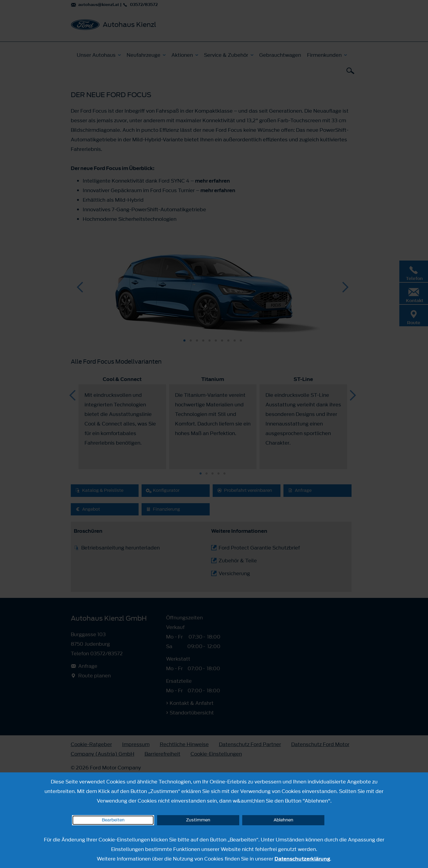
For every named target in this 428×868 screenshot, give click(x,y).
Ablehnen (283, 820)
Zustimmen (198, 820)
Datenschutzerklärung (302, 859)
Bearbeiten (113, 820)
